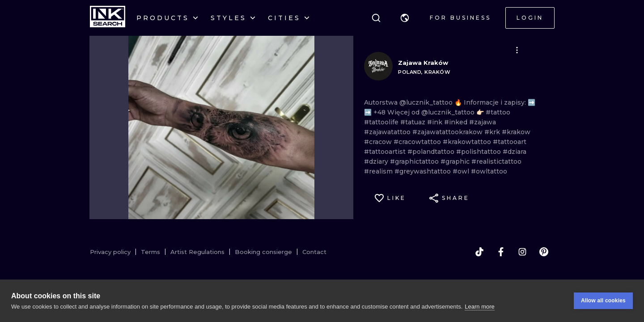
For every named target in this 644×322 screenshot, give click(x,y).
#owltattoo (489, 171)
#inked (457, 122)
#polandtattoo (432, 152)
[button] (405, 18)
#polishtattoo (479, 152)
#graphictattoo (415, 161)
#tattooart (510, 142)
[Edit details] (517, 50)
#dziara (515, 152)
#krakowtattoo (468, 142)
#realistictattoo (496, 161)
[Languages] (405, 18)
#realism (379, 171)
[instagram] (522, 252)
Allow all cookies (603, 301)
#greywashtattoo (424, 171)
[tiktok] (479, 252)
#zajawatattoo (388, 132)
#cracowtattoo (418, 142)
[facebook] (501, 252)
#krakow (516, 132)
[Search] (376, 18)
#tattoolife (382, 122)
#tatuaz (414, 122)
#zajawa (483, 122)
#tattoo (498, 112)
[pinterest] (544, 252)
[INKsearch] (108, 18)
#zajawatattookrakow (448, 132)
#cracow (379, 142)
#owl (462, 171)
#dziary (377, 161)
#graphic (456, 161)
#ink (436, 122)
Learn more (479, 307)
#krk (493, 132)
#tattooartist (386, 152)
